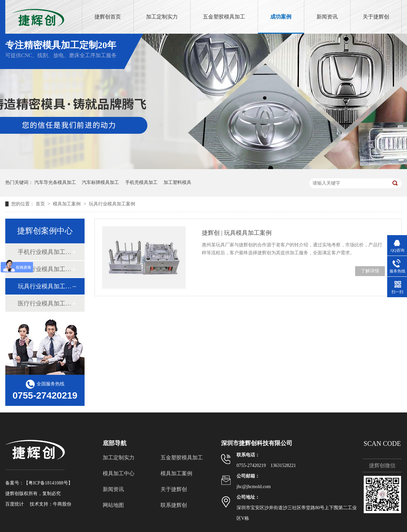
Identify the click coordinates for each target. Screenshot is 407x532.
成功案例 (281, 17)
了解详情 (370, 271)
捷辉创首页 (108, 17)
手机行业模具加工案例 (45, 252)
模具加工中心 (119, 473)
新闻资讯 (327, 17)
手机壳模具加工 (141, 182)
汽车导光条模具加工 (55, 182)
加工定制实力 (162, 17)
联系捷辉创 (174, 505)
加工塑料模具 (177, 182)
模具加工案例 (67, 204)
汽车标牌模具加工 (100, 182)
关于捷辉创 (376, 17)
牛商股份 (62, 504)
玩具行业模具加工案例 (112, 204)
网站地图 (113, 505)
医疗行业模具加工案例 (45, 303)
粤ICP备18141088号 (48, 483)
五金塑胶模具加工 (224, 17)
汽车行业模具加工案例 (45, 269)
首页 (41, 204)
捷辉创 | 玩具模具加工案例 (237, 233)
